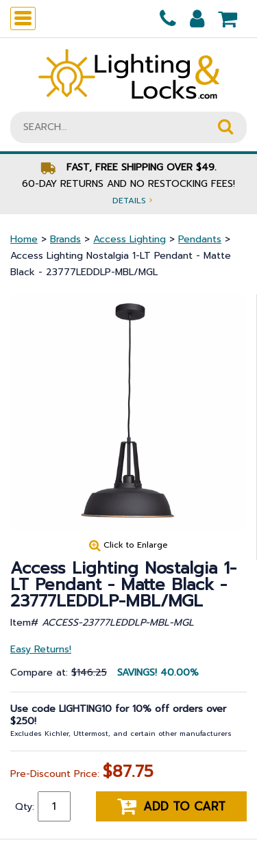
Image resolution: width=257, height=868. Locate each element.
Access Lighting (130, 239)
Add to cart (171, 806)
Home (24, 239)
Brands (65, 239)
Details (132, 200)
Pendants (200, 239)
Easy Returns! (41, 649)
